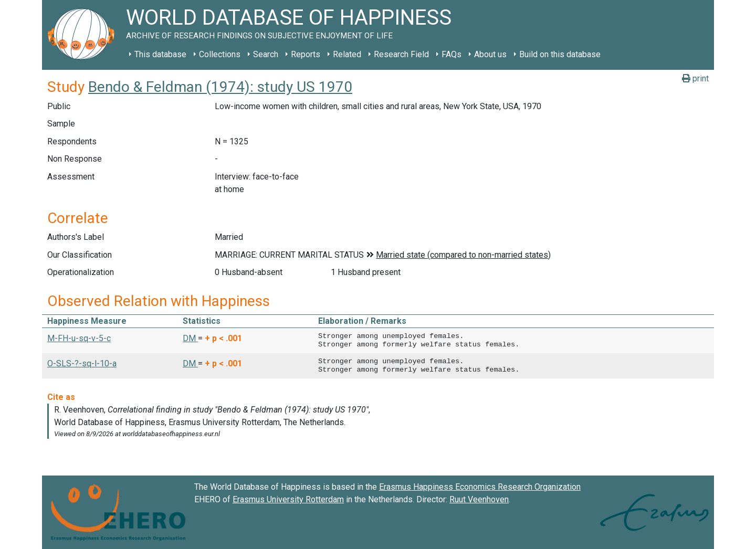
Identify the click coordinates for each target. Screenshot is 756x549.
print (695, 78)
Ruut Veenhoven (479, 499)
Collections (220, 54)
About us (490, 54)
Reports (306, 54)
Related (347, 54)
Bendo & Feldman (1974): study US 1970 (220, 87)
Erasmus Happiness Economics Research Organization (480, 487)
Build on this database (560, 54)
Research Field (401, 54)
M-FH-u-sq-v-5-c (79, 338)
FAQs (451, 54)
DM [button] (190, 338)
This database (160, 54)
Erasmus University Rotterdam (288, 499)
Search (266, 54)
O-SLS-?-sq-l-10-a (82, 363)
